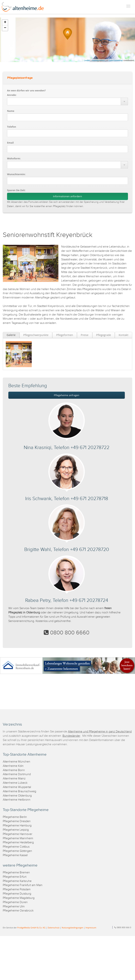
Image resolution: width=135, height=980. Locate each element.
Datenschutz (54, 928)
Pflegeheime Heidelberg (18, 842)
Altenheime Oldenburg (17, 796)
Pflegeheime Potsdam (17, 889)
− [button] (5, 28)
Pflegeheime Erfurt (15, 877)
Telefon (11, 127)
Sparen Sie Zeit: (16, 190)
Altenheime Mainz (14, 779)
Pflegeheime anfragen (67, 395)
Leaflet (87, 60)
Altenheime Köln (13, 766)
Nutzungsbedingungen (73, 928)
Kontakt (124, 335)
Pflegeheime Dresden (17, 821)
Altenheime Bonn (14, 770)
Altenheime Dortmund (17, 774)
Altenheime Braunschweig (19, 791)
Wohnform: (14, 158)
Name (11, 111)
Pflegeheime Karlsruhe (17, 881)
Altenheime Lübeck (15, 783)
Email (10, 143)
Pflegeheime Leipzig (16, 830)
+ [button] (5, 22)
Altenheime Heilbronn (17, 800)
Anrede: (12, 95)
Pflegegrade (104, 335)
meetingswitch (98, 60)
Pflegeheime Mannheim (18, 838)
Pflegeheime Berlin (15, 817)
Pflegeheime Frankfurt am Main (23, 885)
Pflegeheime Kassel (15, 855)
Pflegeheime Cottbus (16, 847)
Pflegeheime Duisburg (17, 894)
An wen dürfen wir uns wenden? (26, 90)
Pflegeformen (65, 335)
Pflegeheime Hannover (18, 834)
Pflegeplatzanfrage (20, 78)
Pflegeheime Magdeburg (19, 898)
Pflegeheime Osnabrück (18, 911)
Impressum (91, 928)
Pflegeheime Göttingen (17, 851)
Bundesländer (71, 736)
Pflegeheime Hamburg (17, 826)
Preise (85, 335)
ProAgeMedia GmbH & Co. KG (31, 928)
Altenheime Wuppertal (17, 787)
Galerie (11, 335)
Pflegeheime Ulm (14, 907)
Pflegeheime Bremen (16, 873)
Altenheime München (17, 762)
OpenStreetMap (116, 60)
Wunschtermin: (16, 174)
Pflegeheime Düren (15, 902)
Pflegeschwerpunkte (36, 335)
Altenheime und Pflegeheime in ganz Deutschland (100, 732)
